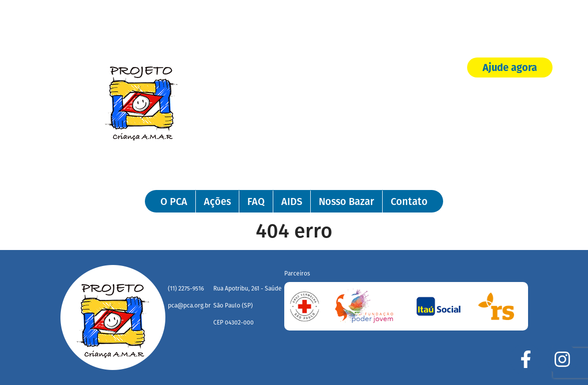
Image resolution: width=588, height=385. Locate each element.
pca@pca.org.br (189, 305)
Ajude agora (510, 68)
